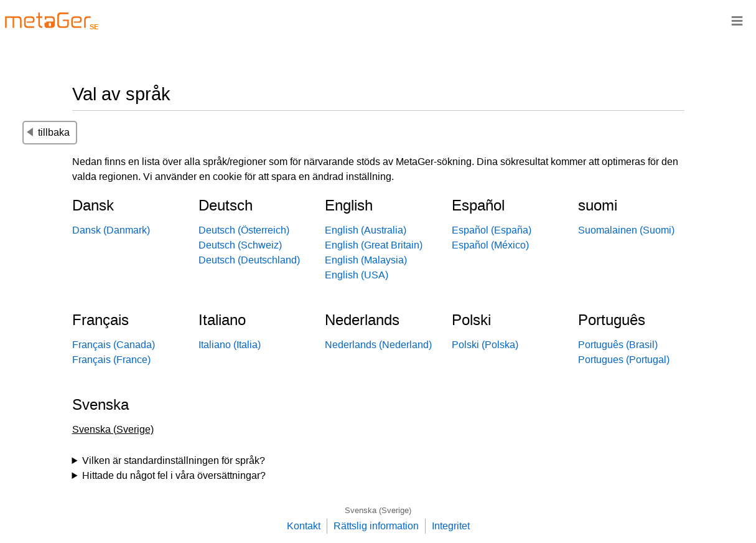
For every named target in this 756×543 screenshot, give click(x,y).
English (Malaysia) (366, 260)
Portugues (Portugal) (624, 360)
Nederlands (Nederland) (378, 345)
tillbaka (48, 132)
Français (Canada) (114, 345)
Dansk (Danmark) (111, 230)
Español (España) (492, 230)
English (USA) (357, 275)
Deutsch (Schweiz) (240, 245)
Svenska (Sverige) (378, 510)
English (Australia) (366, 230)
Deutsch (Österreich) (244, 230)
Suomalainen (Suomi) (626, 230)
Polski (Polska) (485, 345)
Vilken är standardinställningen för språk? (174, 460)
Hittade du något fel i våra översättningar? (174, 475)
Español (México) (490, 245)
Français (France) (111, 360)
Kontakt (304, 526)
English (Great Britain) (374, 245)
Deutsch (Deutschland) (249, 260)
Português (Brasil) (618, 345)
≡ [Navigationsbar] (737, 20)
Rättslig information (376, 526)
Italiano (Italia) (230, 345)
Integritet (451, 526)
